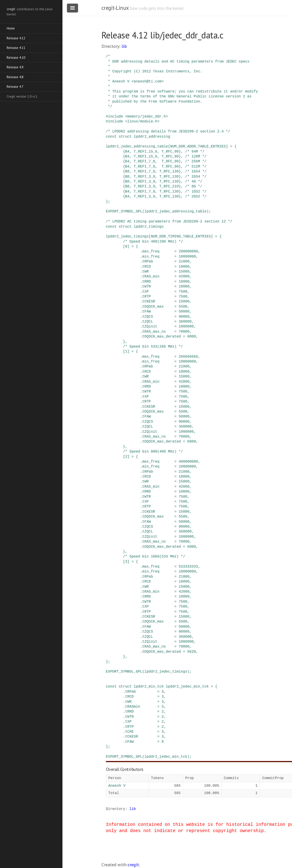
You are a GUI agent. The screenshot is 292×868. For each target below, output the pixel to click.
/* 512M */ (196, 167)
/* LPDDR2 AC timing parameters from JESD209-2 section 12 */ (169, 222)
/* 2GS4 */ (196, 177)
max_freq (151, 252)
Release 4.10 (16, 58)
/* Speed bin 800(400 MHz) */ (153, 452)
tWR (146, 272)
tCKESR (149, 302)
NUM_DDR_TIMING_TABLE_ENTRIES (181, 237)
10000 (184, 282)
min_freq (151, 257)
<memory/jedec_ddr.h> (147, 117)
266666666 (188, 357)
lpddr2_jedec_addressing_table (137, 147)
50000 (184, 312)
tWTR (147, 287)
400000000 (188, 462)
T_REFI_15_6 (145, 152)
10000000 (187, 257)
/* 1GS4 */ (196, 172)
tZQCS (148, 317)
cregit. (134, 865)
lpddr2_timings (149, 227)
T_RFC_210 (169, 187)
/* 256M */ (196, 161)
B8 (127, 172)
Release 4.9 (15, 67)
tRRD (147, 282)
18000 (184, 267)
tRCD (147, 267)
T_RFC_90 (170, 152)
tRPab (148, 262)
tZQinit (150, 327)
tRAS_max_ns (154, 332)
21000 (184, 262)
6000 (191, 337)
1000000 (186, 327)
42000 (184, 277)
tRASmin (133, 707)
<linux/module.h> (142, 122)
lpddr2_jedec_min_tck (187, 687)
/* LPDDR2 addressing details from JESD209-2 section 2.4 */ (168, 132)
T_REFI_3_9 (144, 177)
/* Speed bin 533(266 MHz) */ (153, 347)
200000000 (188, 252)
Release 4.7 (15, 87)
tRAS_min (151, 277)
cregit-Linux (115, 8)
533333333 (188, 567)
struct (125, 137)
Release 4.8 (15, 77)
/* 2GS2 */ (196, 197)
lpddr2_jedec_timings (127, 237)
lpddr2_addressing (152, 137)
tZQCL (148, 322)
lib (124, 46)
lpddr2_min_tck (149, 687)
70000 (184, 332)
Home (11, 28)
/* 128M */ (196, 157)
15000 (184, 272)
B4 (127, 152)
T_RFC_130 (169, 172)
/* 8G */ (194, 187)
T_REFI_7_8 (144, 161)
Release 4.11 (16, 48)
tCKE (129, 732)
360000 (185, 322)
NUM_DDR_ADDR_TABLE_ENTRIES (198, 147)
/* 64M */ (195, 152)
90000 (184, 317)
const (111, 137)
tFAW (147, 312)
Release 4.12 (16, 38)
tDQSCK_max (153, 307)
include (115, 117)
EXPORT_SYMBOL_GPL (124, 212)
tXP (146, 292)
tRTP (147, 297)
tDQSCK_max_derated (162, 337)
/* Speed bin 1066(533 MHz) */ (154, 557)
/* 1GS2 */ (196, 192)
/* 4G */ (194, 182)
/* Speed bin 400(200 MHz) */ (153, 242)
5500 (183, 307)
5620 (191, 652)
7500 (183, 292)
